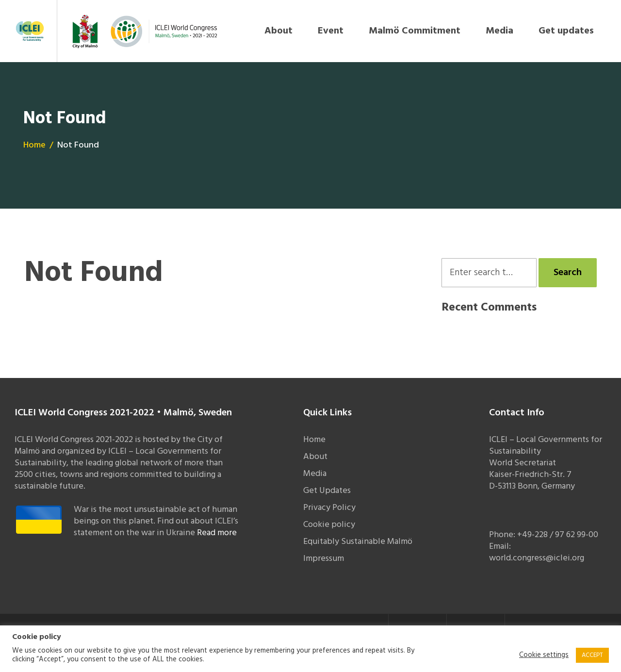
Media (499, 31)
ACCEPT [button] (592, 655)
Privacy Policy (329, 508)
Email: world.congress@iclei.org (537, 552)
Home (34, 145)
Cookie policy (329, 525)
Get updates (566, 31)
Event (331, 31)
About (278, 31)
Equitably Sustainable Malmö (358, 542)
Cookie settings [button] (544, 656)
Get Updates (327, 491)
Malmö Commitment (415, 31)
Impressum (324, 559)
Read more (217, 533)
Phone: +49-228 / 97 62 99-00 (544, 535)
